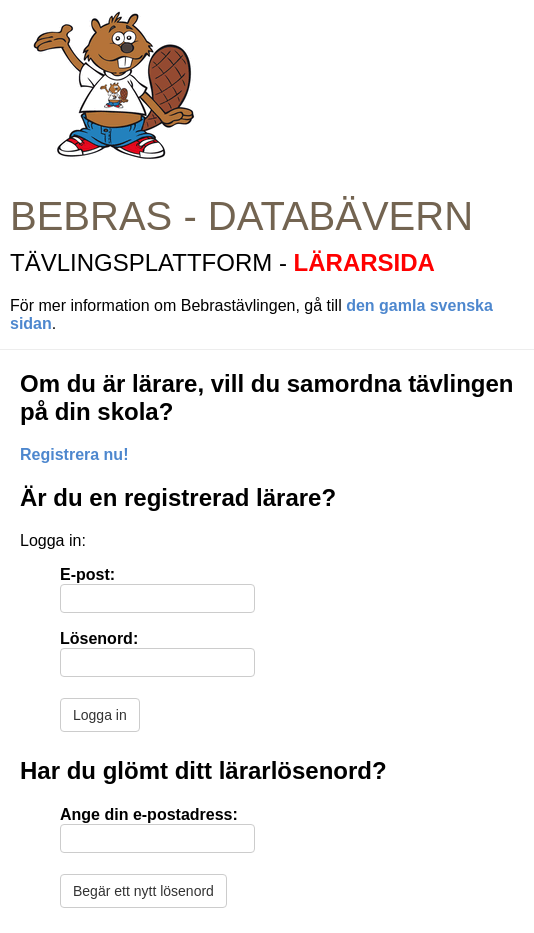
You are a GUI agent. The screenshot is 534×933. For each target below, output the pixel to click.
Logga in (100, 715)
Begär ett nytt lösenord (143, 891)
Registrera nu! (74, 454)
